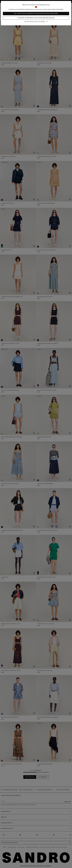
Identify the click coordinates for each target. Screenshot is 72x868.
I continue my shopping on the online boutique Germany (36, 18)
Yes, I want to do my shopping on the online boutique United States (36, 13)
